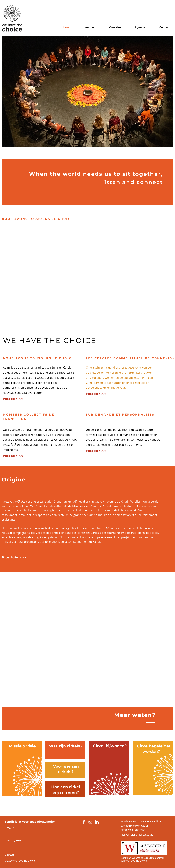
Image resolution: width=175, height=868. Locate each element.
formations (52, 542)
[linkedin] (97, 822)
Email (8, 828)
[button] (90, 27)
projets (126, 537)
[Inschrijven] (15, 841)
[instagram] (90, 822)
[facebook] (84, 822)
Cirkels (90, 368)
